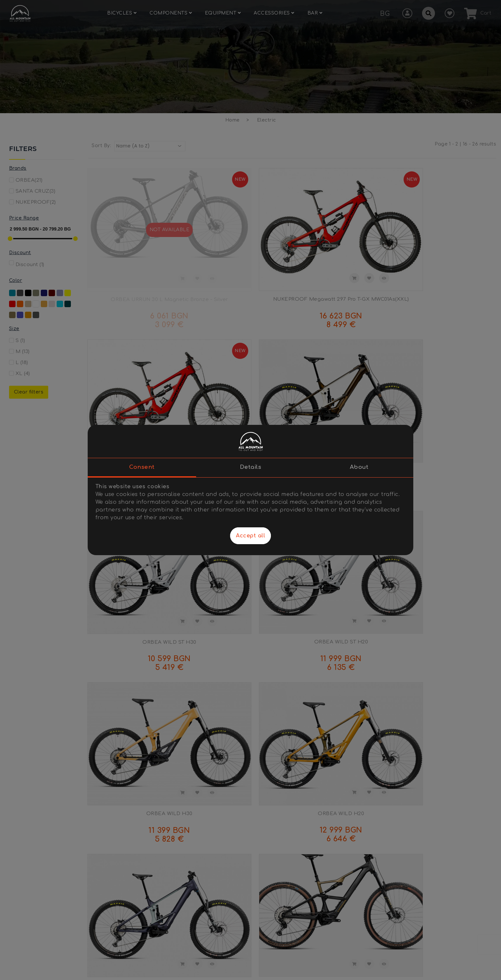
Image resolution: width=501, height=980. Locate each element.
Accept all (251, 536)
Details (251, 467)
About (359, 467)
